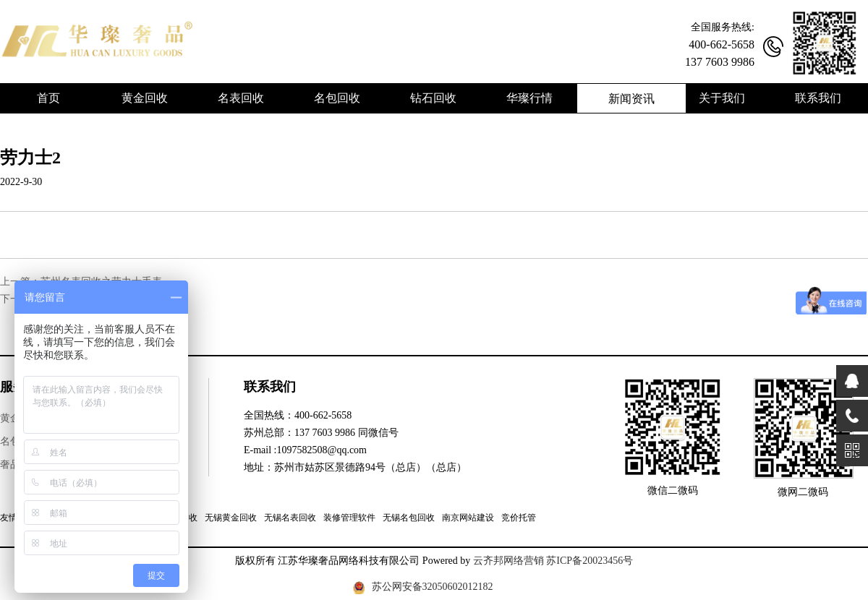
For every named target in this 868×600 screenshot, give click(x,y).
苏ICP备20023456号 (590, 561)
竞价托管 (519, 518)
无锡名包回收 (409, 518)
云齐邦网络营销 (509, 561)
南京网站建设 (468, 518)
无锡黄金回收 (231, 518)
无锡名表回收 (290, 518)
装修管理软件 (349, 518)
